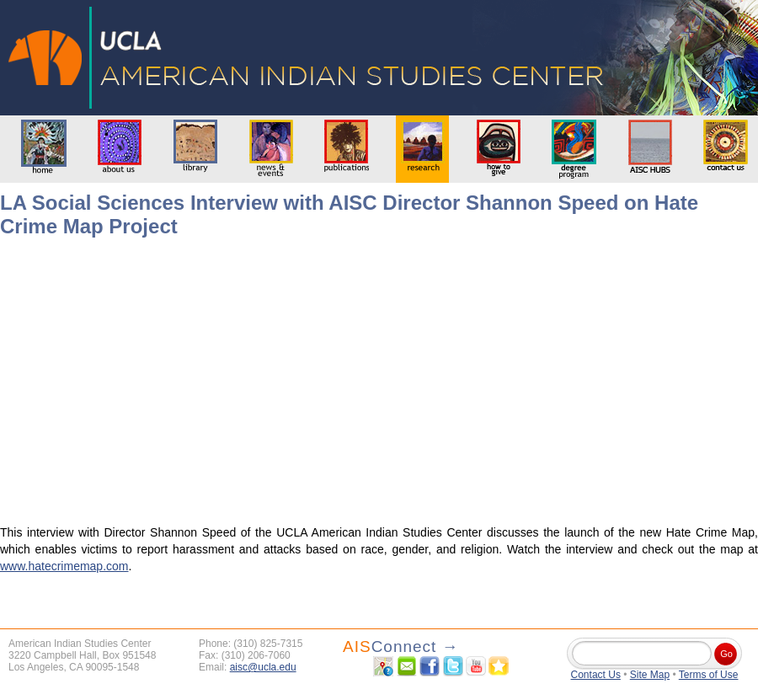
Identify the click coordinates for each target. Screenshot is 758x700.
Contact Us (596, 675)
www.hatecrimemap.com (64, 566)
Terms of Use (709, 675)
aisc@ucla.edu (263, 667)
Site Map (650, 675)
